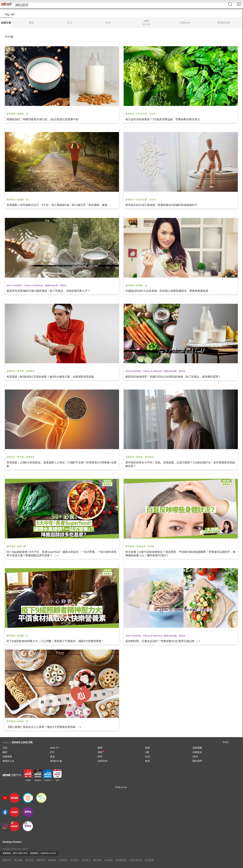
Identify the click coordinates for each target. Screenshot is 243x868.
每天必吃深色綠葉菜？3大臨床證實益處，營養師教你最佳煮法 (163, 119)
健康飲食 (130, 114)
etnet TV (55, 748)
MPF (100, 757)
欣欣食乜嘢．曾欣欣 (146, 114)
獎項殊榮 (149, 860)
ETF (52, 752)
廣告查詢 (30, 860)
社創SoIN (103, 761)
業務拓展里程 (136, 860)
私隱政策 (63, 860)
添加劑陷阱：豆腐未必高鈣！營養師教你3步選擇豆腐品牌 (160, 641)
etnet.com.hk (22, 742)
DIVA (195, 757)
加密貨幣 (7, 757)
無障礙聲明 (121, 860)
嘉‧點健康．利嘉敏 (145, 546)
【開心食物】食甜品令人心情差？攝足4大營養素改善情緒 (41, 727)
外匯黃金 (197, 752)
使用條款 (75, 860)
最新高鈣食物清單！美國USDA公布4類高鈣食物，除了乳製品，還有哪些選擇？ (173, 377)
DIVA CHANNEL (15, 285)
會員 (147, 761)
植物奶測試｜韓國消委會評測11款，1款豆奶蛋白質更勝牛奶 (43, 119)
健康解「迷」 (24, 114)
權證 (5, 752)
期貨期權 (197, 748)
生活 (147, 757)
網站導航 (97, 860)
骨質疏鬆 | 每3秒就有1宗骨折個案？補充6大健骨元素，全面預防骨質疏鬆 (50, 377)
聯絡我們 (41, 860)
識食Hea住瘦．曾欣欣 (56, 285)
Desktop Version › (12, 842)
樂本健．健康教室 (26, 371)
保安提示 (86, 860)
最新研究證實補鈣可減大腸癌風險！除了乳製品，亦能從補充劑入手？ (48, 291)
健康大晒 (22, 546)
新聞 (100, 748)
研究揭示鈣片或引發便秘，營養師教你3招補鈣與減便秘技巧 (161, 205)
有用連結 (109, 860)
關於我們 (197, 761)
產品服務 (18, 860)
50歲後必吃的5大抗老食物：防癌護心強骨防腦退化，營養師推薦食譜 (167, 291)
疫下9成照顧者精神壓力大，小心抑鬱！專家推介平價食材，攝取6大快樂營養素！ (55, 641)
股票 (147, 748)
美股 (101, 752)
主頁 (5, 748)
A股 (147, 752)
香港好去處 (56, 761)
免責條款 (52, 860)
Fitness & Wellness (34, 285)
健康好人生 (8, 761)
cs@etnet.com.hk (48, 853)
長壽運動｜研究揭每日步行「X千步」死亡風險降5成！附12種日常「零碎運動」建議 (57, 205)
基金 (52, 757)
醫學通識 (11, 114)
